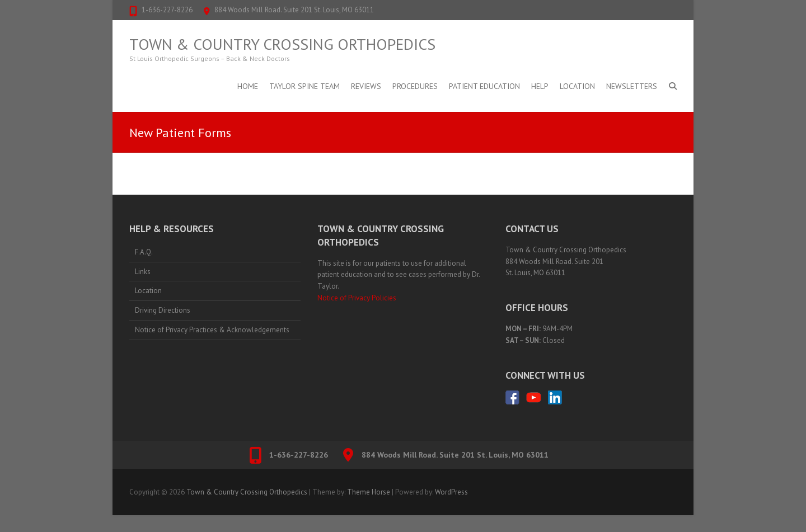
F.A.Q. (144, 252)
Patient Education (484, 86)
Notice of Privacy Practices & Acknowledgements (212, 330)
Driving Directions (163, 310)
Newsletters (632, 86)
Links (143, 272)
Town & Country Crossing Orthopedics (282, 44)
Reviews (366, 86)
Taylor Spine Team (304, 86)
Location (577, 86)
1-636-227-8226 (167, 10)
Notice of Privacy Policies (357, 298)
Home (248, 86)
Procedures (415, 86)
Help (540, 86)
